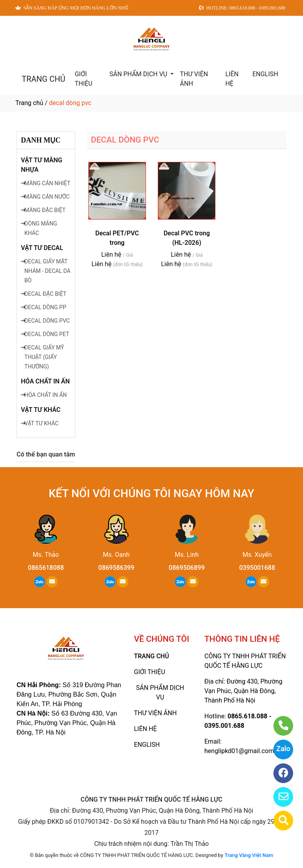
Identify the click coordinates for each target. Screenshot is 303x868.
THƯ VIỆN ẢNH (194, 79)
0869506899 (187, 568)
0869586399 (116, 568)
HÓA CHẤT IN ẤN (45, 381)
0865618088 (46, 568)
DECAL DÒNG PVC (47, 321)
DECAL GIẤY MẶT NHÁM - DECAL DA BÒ (48, 271)
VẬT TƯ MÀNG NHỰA (42, 165)
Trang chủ (29, 103)
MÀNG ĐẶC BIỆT (45, 210)
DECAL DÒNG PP (45, 307)
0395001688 (257, 568)
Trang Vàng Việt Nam (249, 855)
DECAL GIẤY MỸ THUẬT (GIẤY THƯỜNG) (44, 357)
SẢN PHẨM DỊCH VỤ (139, 74)
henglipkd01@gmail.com (239, 751)
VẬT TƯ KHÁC (41, 410)
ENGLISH (265, 74)
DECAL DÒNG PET (47, 334)
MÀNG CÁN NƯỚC (47, 197)
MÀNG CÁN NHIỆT (47, 183)
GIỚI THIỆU (83, 79)
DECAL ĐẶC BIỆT (45, 294)
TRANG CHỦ (43, 79)
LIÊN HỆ (232, 79)
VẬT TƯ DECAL (42, 248)
